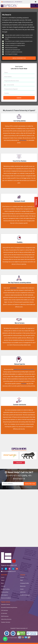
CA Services (4, 613)
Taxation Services (6, 622)
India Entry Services (6, 619)
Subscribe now (30, 484)
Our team (24, 384)
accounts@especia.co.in (7, 2)
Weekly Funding (5, 589)
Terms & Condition (6, 598)
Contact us (36, 202)
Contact (3, 586)
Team (22, 580)
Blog (2, 583)
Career (22, 589)
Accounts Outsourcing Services (9, 607)
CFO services (23, 140)
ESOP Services (5, 616)
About (3, 580)
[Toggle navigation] (36, 2)
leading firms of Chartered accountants (24, 369)
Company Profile (24, 583)
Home (3, 577)
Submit (19, 98)
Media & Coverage (25, 595)
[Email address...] (13, 484)
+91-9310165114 (18, 2)
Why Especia (4, 595)
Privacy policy (5, 592)
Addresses (23, 592)
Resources (23, 586)
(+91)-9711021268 (16, 476)
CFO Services (4, 610)
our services (13, 288)
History (22, 577)
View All (19, 463)
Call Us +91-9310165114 (19, 58)
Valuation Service (6, 604)
